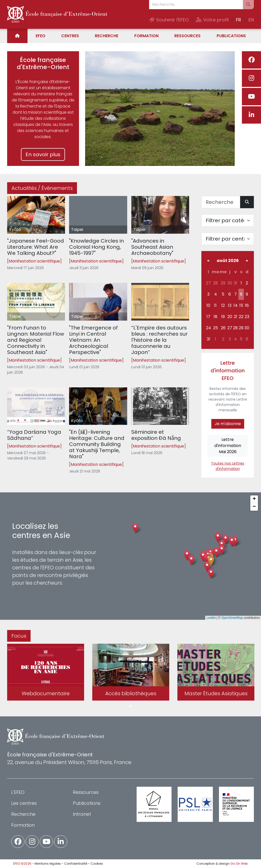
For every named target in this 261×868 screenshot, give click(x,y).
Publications (231, 36)
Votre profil (212, 20)
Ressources (187, 36)
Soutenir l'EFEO (169, 20)
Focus (19, 636)
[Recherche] (221, 202)
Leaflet (211, 618)
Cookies (97, 864)
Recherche (107, 36)
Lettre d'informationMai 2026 (228, 446)
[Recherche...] (196, 5)
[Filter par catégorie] (228, 220)
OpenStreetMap (232, 618)
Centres (70, 36)
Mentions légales (48, 864)
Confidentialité (76, 864)
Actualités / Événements (42, 188)
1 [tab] (130, 706)
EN (251, 20)
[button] (211, 561)
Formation (146, 36)
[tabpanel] (46, 673)
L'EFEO (18, 792)
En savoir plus (43, 154)
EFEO (41, 36)
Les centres (24, 803)
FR (239, 20)
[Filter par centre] (228, 239)
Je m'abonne (228, 424)
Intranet (82, 814)
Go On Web (239, 864)
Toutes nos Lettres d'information (228, 466)
